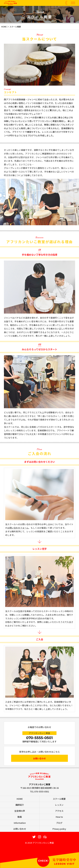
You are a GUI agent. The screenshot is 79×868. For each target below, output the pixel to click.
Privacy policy (59, 829)
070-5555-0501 (39, 738)
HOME (4, 27)
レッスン (59, 805)
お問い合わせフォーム (18, 535)
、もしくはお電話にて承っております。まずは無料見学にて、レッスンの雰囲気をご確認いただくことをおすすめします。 (39, 538)
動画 (20, 817)
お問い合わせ (39, 758)
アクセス (59, 811)
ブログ (59, 823)
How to (59, 817)
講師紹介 (20, 805)
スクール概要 (59, 799)
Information (20, 823)
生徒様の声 (20, 811)
